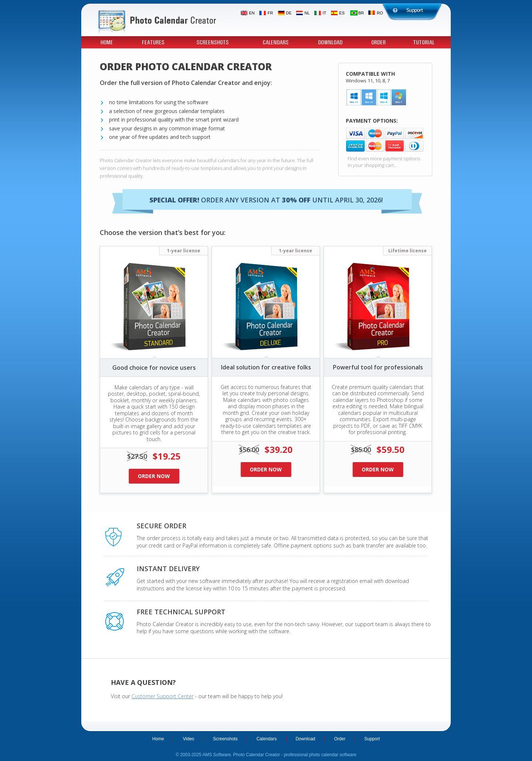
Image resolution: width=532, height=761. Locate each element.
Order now (154, 476)
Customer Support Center (163, 696)
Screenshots (213, 42)
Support (372, 739)
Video (188, 739)
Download (330, 42)
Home (107, 42)
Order (378, 42)
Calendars (276, 42)
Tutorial (424, 42)
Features (153, 42)
